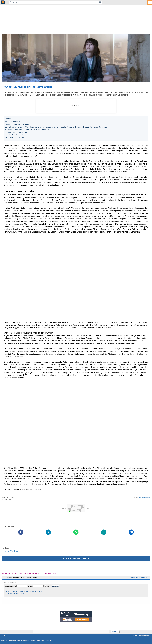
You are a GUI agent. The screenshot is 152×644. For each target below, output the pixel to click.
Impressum (4, 641)
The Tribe (14, 551)
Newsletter (49, 641)
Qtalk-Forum (4, 636)
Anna (7, 551)
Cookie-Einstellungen (38, 641)
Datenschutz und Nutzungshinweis (19, 641)
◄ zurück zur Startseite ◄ (76, 558)
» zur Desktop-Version (142, 636)
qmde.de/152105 (145, 497)
